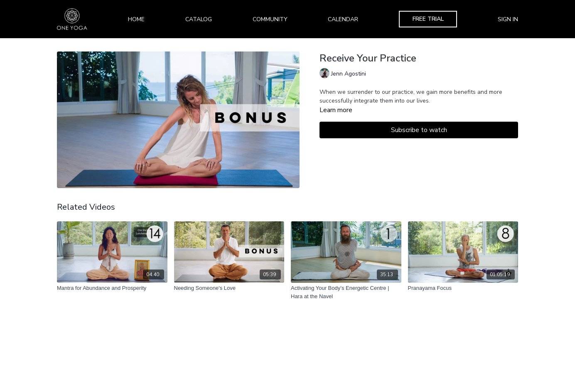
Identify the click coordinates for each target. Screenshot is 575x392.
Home (136, 19)
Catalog (199, 19)
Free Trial (428, 19)
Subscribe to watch (419, 130)
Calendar (343, 19)
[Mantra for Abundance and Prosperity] (112, 288)
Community (270, 19)
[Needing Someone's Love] (229, 288)
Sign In (508, 19)
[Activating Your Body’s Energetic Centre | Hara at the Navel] (346, 292)
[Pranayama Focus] (463, 288)
